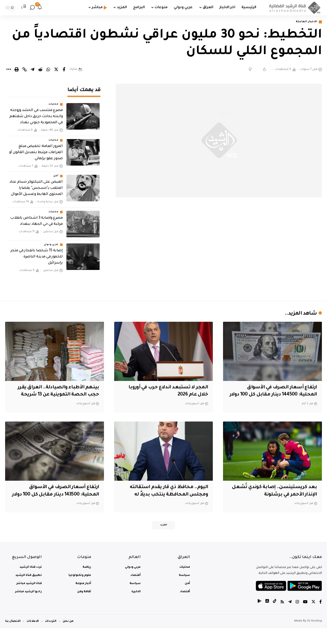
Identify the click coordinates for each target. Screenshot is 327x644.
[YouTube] (305, 618)
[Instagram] (297, 618)
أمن (56, 172)
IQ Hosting (314, 637)
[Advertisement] (219, 253)
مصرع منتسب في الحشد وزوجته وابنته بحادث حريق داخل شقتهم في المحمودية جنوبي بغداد (36, 113)
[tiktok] (275, 618)
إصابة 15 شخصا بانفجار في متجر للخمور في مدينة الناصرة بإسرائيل (37, 253)
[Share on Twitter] (56, 70)
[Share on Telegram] (32, 70)
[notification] (40, 8)
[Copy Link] (25, 70)
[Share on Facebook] (64, 70)
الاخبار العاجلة (305, 22)
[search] (32, 8)
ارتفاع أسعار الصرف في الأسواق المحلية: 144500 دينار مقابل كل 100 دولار (278, 395)
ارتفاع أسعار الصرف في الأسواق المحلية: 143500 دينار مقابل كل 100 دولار (60, 502)
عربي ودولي (51, 241)
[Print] (17, 70)
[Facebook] (321, 618)
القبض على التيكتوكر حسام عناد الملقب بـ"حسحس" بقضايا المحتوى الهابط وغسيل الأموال (36, 185)
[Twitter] (313, 618)
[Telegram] (290, 618)
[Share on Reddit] (40, 70)
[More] (9, 70)
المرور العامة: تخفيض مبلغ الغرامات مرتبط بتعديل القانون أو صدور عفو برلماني (36, 149)
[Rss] (282, 618)
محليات (53, 101)
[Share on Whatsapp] (48, 70)
